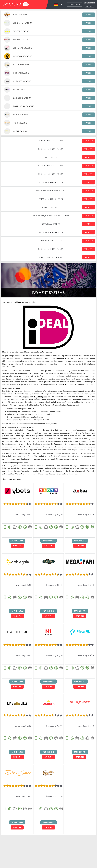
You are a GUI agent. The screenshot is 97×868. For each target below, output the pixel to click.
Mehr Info (17, 541)
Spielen (17, 546)
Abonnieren (75, 4)
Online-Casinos (46, 352)
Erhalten (89, 141)
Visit (89, 15)
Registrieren (90, 3)
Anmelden (90, 6)
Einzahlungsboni (41, 397)
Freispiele (25, 397)
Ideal (34, 302)
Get (89, 182)
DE (58, 5)
